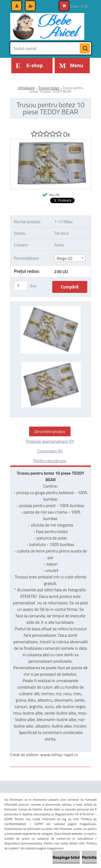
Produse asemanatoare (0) (50, 441)
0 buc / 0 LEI (79, 6)
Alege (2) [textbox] (65, 258)
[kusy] (21, 286)
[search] (85, 49)
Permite (89, 857)
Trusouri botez (49, 88)
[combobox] (70, 258)
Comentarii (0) (50, 451)
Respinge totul (66, 857)
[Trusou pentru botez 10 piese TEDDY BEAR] (51, 141)
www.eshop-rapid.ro (59, 755)
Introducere (26, 88)
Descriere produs (50, 431)
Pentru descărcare (50, 461)
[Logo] (47, 26)
